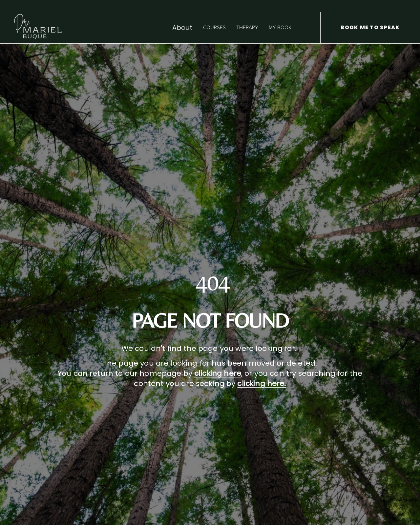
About (182, 27)
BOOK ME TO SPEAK (370, 27)
